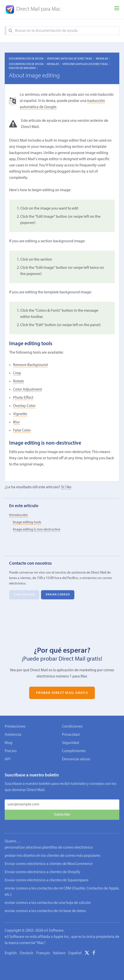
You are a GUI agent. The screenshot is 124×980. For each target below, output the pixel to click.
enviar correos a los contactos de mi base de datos (45, 906)
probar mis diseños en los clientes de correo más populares (52, 851)
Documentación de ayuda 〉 (28, 59)
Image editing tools (27, 522)
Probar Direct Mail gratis (62, 693)
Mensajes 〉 (104, 59)
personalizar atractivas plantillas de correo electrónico (49, 843)
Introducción (19, 515)
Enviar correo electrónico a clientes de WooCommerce (49, 859)
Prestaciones (15, 727)
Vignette (20, 414)
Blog (9, 743)
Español (75, 948)
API (8, 759)
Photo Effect (23, 398)
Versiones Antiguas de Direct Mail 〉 (71, 59)
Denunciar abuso (76, 759)
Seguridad (71, 743)
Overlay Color (24, 406)
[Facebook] (94, 949)
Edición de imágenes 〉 (24, 68)
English (11, 948)
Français (43, 948)
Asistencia (13, 735)
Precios (11, 751)
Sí (62, 487)
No (69, 487)
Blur (16, 422)
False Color (22, 430)
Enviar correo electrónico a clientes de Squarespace (47, 875)
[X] (87, 949)
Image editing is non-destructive (37, 530)
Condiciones (72, 727)
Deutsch (27, 948)
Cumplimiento (74, 751)
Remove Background (30, 365)
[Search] (10, 31)
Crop (17, 373)
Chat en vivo (24, 595)
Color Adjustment (28, 390)
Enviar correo (58, 595)
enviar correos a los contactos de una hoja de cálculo (48, 898)
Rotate (19, 381)
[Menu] (117, 9)
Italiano (59, 948)
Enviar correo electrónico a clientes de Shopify (42, 867)
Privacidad (71, 735)
